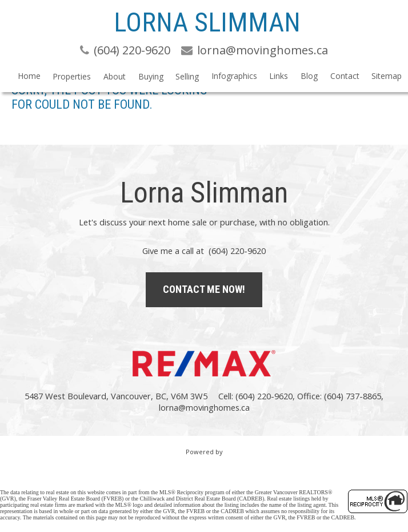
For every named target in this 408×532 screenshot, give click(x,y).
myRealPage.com (204, 464)
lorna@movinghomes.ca (204, 407)
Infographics (234, 76)
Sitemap (387, 76)
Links (279, 76)
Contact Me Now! (204, 289)
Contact (345, 76)
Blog (309, 76)
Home (29, 76)
